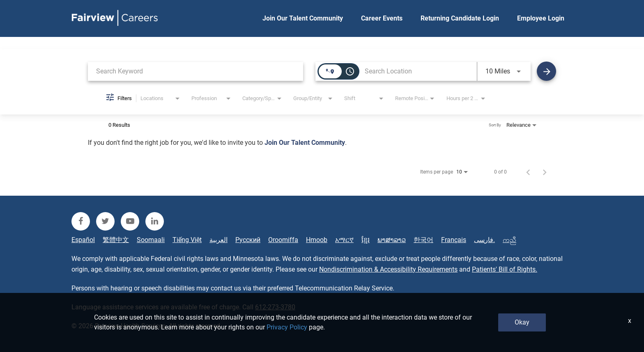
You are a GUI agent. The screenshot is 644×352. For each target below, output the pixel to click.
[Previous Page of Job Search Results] (528, 172)
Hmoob (317, 240)
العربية (218, 240)
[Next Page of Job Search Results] (545, 172)
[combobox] (195, 71)
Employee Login (541, 18)
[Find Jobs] (546, 71)
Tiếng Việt (187, 240)
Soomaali (151, 240)
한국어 (423, 240)
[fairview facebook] (81, 221)
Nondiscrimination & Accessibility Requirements (388, 269)
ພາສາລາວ (392, 240)
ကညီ (509, 240)
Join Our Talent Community (303, 18)
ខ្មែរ (366, 240)
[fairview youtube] (130, 221)
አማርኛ (344, 240)
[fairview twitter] (105, 221)
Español (83, 240)
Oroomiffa (283, 240)
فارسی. (484, 240)
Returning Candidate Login (460, 18)
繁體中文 (116, 240)
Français (454, 240)
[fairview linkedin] (155, 221)
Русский (248, 240)
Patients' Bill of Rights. (505, 269)
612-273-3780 (275, 307)
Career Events (382, 18)
